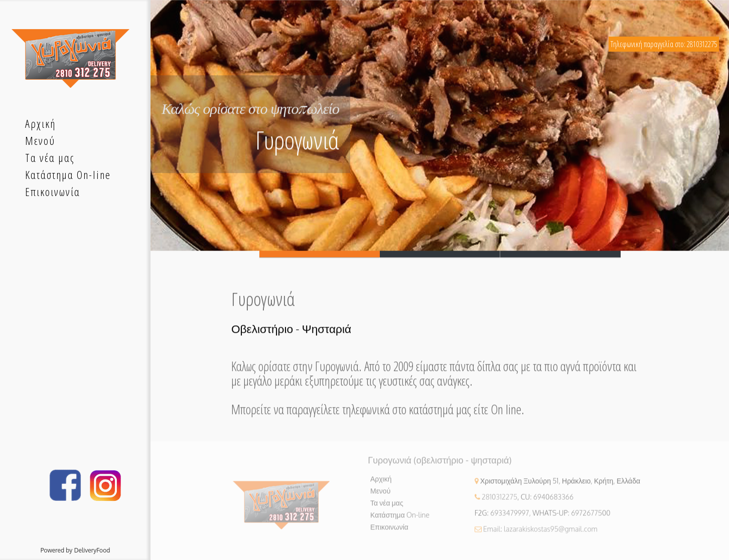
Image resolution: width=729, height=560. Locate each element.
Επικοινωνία (389, 531)
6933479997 (509, 517)
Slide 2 (440, 255)
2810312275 (499, 501)
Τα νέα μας (387, 507)
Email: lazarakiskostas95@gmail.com (540, 533)
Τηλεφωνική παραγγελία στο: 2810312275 (664, 44)
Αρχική (381, 483)
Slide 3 (560, 255)
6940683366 (553, 501)
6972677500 (591, 517)
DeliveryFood (92, 550)
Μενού (380, 495)
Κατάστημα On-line (400, 519)
